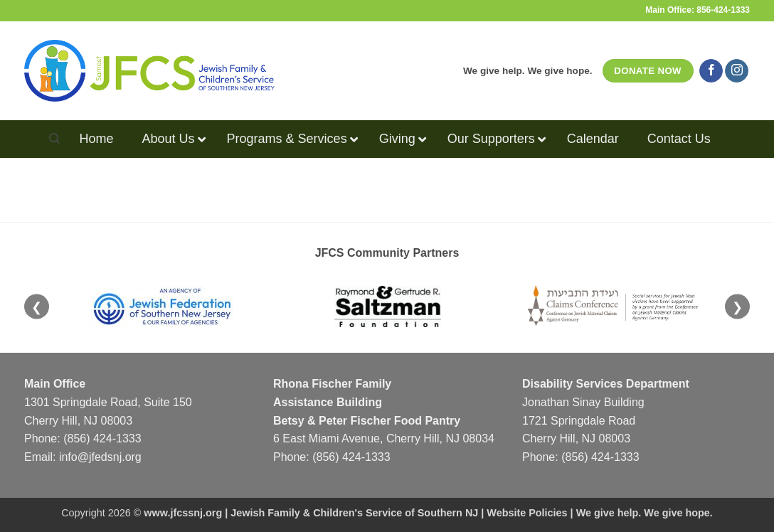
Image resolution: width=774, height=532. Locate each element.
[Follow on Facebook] (711, 71)
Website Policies (527, 513)
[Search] (54, 139)
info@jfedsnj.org (100, 457)
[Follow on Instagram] (737, 71)
